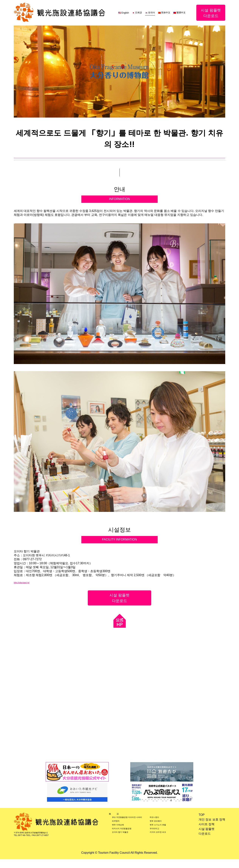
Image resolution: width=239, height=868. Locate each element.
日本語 (139, 13)
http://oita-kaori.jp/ (26, 582)
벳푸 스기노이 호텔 (163, 833)
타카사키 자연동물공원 (127, 838)
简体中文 (166, 13)
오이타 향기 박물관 (125, 843)
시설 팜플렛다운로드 (211, 13)
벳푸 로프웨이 (160, 829)
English (125, 13)
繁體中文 (181, 13)
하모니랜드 (158, 824)
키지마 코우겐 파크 (163, 843)
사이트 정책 (207, 825)
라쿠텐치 (118, 829)
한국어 (152, 13)
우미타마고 (158, 838)
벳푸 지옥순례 (121, 833)
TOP (202, 815)
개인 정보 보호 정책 (212, 820)
